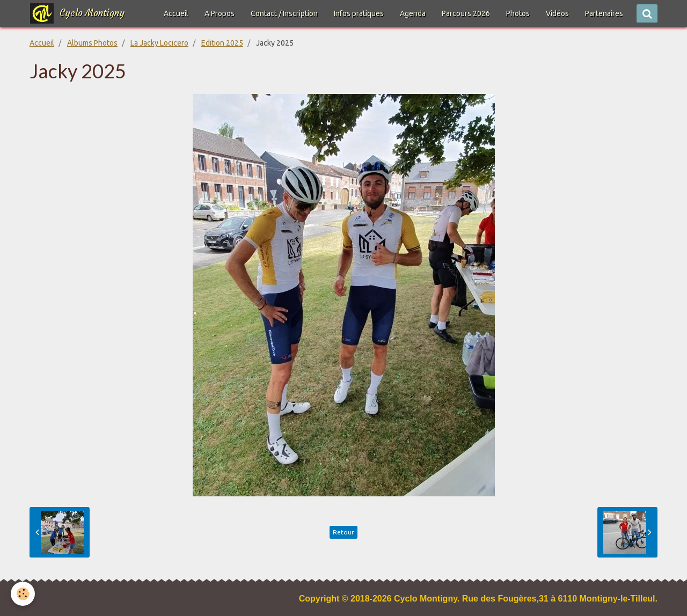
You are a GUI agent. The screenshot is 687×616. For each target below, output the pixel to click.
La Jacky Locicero (159, 43)
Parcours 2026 (466, 13)
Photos (518, 13)
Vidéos (557, 13)
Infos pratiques (359, 13)
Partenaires (604, 13)
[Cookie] (23, 594)
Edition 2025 (222, 43)
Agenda (413, 13)
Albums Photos (92, 43)
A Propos (220, 13)
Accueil (176, 13)
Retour (343, 532)
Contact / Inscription (284, 13)
